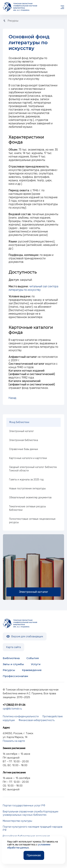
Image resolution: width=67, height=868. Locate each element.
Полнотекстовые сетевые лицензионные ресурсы (32, 521)
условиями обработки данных (29, 846)
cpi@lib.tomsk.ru (12, 709)
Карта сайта (13, 647)
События (33, 658)
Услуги (36, 664)
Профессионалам (15, 676)
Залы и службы (13, 664)
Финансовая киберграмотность (37, 720)
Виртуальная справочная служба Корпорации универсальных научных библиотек (30, 813)
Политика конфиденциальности (21, 716)
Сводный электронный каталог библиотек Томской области (33, 469)
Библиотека (11, 658)
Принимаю (34, 855)
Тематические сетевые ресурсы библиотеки (27, 508)
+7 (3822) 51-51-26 (14, 705)
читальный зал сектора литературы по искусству (33, 288)
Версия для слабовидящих (25, 636)
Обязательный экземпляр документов (30, 498)
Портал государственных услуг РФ (24, 805)
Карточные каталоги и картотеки (28, 458)
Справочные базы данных (24, 449)
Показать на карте (14, 741)
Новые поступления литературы (27, 489)
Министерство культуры (17, 821)
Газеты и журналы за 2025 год (26, 480)
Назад (12, 398)
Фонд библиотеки (19, 422)
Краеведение (32, 670)
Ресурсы (9, 670)
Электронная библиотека (24, 440)
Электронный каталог (21, 431)
